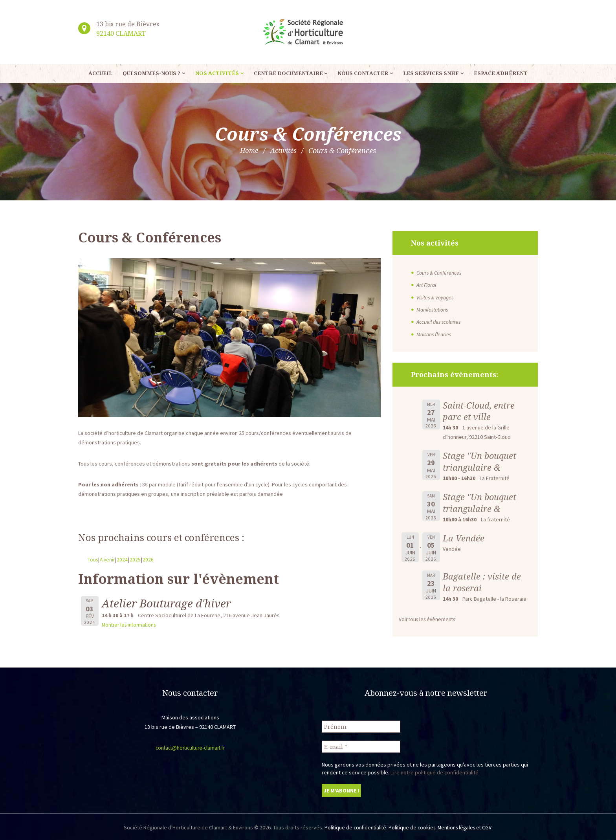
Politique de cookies (412, 827)
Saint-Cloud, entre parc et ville (479, 410)
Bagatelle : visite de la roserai (482, 581)
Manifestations (433, 309)
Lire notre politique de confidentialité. (435, 771)
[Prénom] (361, 725)
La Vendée (464, 537)
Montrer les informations (131, 625)
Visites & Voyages (436, 297)
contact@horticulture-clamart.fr (190, 747)
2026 (150, 559)
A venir (109, 559)
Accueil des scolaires (439, 321)
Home (248, 150)
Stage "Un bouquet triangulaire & (480, 461)
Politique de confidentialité (353, 827)
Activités (284, 150)
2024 (124, 559)
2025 (137, 559)
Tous (93, 559)
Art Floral (427, 285)
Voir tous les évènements (429, 618)
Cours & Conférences (440, 273)
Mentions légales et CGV (466, 827)
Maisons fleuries (434, 334)
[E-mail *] (361, 746)
